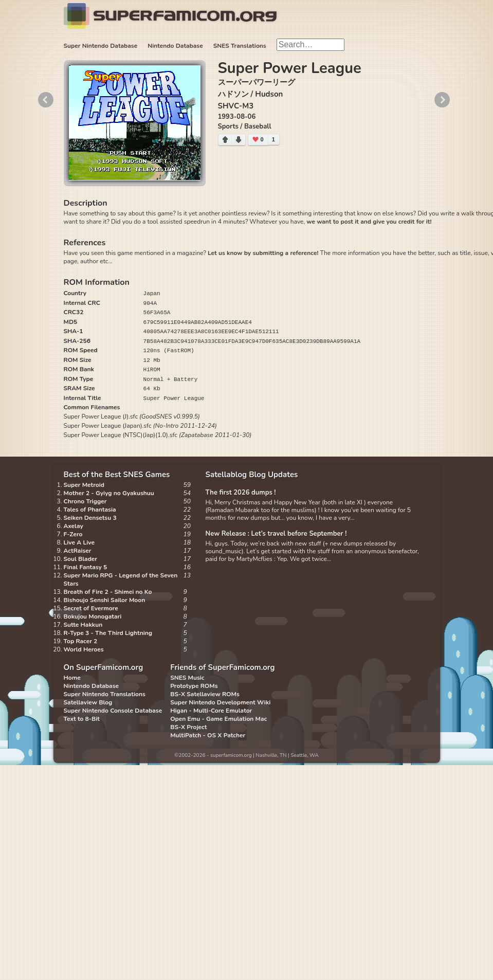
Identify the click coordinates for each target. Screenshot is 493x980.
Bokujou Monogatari (93, 616)
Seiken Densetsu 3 (90, 518)
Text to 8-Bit (82, 719)
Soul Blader (81, 559)
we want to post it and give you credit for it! (369, 222)
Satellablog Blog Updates (252, 475)
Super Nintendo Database (101, 46)
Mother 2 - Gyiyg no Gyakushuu (109, 493)
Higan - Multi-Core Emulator (211, 711)
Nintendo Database (175, 46)
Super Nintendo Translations (105, 694)
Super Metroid (84, 485)
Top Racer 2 (81, 641)
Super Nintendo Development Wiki (220, 702)
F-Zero (73, 534)
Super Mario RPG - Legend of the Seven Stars (121, 579)
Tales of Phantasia (90, 510)
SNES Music (187, 678)
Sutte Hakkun (83, 625)
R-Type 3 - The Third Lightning (108, 633)
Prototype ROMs (194, 686)
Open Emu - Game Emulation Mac (218, 719)
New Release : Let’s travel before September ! (276, 534)
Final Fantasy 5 (86, 567)
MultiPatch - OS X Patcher (208, 735)
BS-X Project (188, 727)
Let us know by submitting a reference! (263, 253)
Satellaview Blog (88, 702)
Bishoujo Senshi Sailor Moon (105, 600)
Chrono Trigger (85, 501)
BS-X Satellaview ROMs (205, 694)
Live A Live (79, 542)
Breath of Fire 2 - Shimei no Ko (108, 592)
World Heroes (84, 649)
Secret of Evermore (91, 608)
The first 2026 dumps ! (241, 493)
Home (72, 678)
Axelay (74, 526)
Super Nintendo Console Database (113, 711)
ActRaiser (78, 551)
